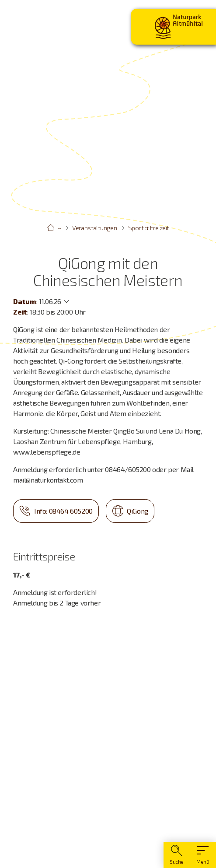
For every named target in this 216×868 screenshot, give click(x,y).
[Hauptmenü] (203, 855)
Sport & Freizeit (148, 228)
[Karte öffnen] (108, 731)
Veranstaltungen (94, 228)
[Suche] (177, 855)
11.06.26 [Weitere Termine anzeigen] (50, 301)
